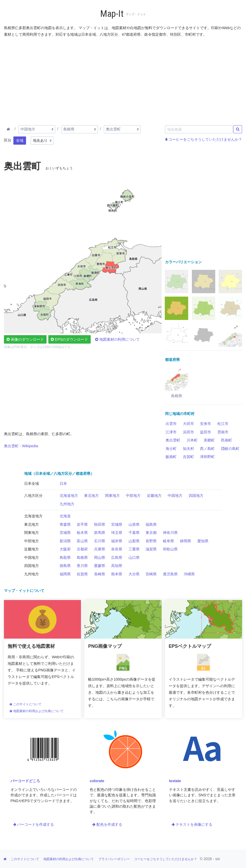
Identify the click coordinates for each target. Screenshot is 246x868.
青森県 (65, 524)
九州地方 (67, 504)
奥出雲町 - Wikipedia (21, 446)
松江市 (223, 424)
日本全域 (32, 483)
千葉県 (134, 533)
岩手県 (82, 524)
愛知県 (203, 541)
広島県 (117, 557)
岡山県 (100, 557)
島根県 (82, 557)
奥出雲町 (173, 440)
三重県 (134, 549)
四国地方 (196, 496)
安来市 (206, 424)
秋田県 (100, 524)
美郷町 (209, 440)
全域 (20, 140)
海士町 (171, 449)
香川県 (82, 566)
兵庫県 (100, 549)
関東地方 (112, 496)
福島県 (151, 524)
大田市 (188, 424)
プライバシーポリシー (114, 859)
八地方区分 (33, 496)
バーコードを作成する (34, 824)
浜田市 (188, 432)
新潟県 (65, 541)
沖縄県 (189, 574)
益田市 (206, 432)
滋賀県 (151, 549)
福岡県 (65, 574)
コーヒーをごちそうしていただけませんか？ (204, 139)
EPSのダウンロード (69, 339)
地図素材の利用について (117, 339)
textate (175, 781)
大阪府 (65, 549)
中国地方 (175, 496)
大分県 (134, 574)
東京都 (151, 533)
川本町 (192, 440)
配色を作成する (107, 824)
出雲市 (171, 424)
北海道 (65, 516)
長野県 (151, 541)
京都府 (82, 549)
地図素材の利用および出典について (37, 711)
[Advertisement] (123, 80)
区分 (8, 140)
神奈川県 (170, 533)
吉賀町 (188, 457)
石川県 (100, 541)
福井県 (117, 541)
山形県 (134, 524)
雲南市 (223, 432)
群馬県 (100, 533)
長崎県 (100, 574)
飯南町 (171, 457)
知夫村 (188, 449)
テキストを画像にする (192, 824)
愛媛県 (100, 566)
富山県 (82, 541)
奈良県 (117, 549)
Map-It (112, 14)
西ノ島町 (207, 449)
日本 (63, 483)
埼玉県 (117, 533)
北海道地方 (69, 496)
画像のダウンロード (25, 339)
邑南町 (227, 440)
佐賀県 (82, 574)
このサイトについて (25, 704)
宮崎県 (151, 574)
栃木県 (82, 533)
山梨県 (134, 541)
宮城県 (117, 524)
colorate (97, 781)
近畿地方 (154, 496)
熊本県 (117, 574)
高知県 (117, 566)
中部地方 (133, 496)
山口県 (134, 557)
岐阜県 (168, 541)
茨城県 (65, 533)
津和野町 (207, 457)
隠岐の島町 (230, 449)
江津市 (171, 432)
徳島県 (65, 566)
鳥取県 (65, 557)
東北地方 (91, 496)
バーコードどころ (25, 781)
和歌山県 (170, 549)
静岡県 (186, 541)
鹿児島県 (170, 574)
